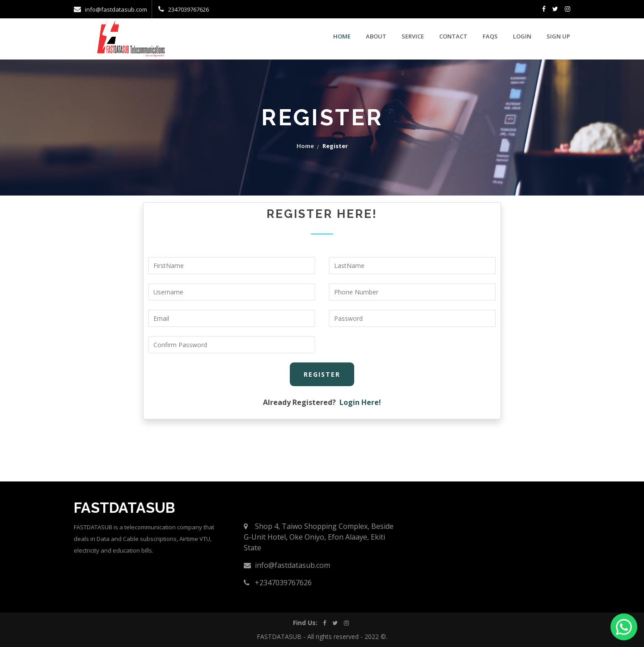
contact (453, 36)
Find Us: (305, 623)
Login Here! (360, 402)
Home (342, 36)
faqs (490, 36)
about (376, 36)
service (413, 36)
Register (322, 374)
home (305, 146)
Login (522, 36)
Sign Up (558, 36)
